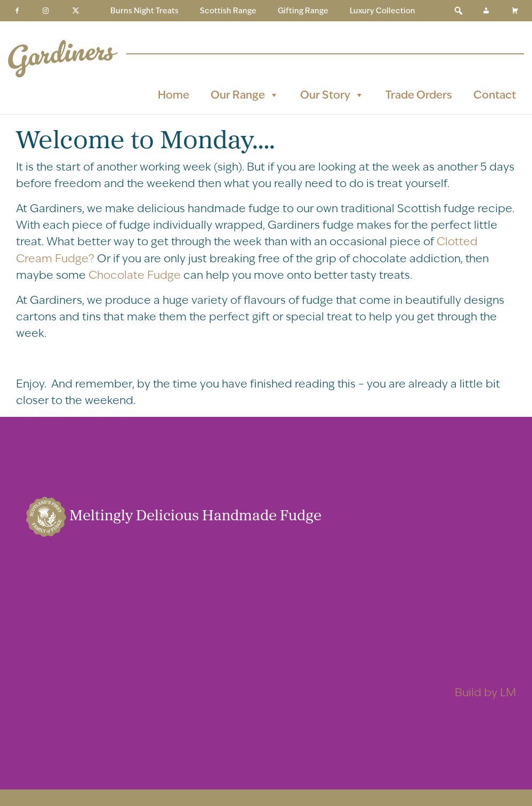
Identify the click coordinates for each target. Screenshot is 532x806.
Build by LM (485, 692)
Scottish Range (228, 11)
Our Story (332, 95)
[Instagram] (46, 11)
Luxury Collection (382, 11)
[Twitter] (76, 11)
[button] (458, 11)
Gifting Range (303, 11)
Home (174, 95)
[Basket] (515, 11)
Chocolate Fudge (135, 275)
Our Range (245, 95)
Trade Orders (419, 95)
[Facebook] (17, 11)
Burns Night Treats (144, 11)
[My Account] (486, 11)
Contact (495, 95)
